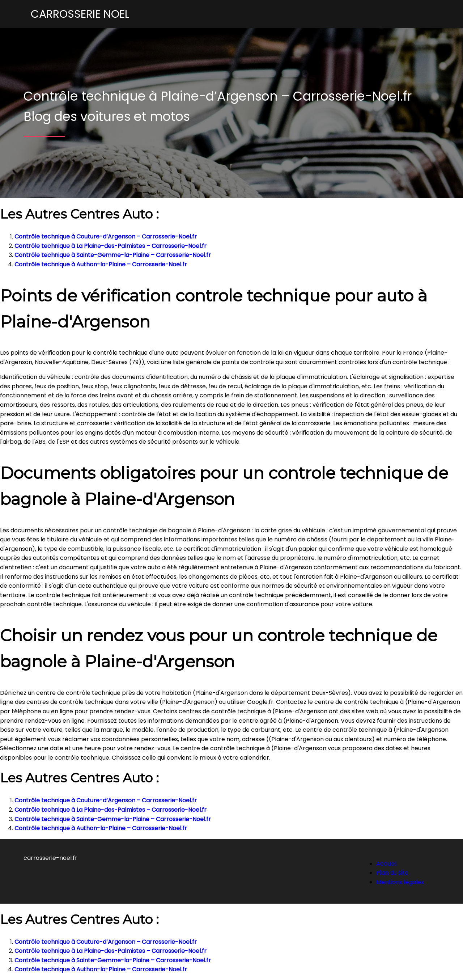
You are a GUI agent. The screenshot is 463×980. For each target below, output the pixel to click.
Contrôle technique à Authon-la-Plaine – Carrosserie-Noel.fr (101, 264)
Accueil (386, 864)
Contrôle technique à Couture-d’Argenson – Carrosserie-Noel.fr (106, 236)
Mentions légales (400, 882)
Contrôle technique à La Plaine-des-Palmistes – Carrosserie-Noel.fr (111, 246)
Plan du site (392, 873)
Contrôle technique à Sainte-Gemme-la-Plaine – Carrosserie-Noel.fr (113, 255)
